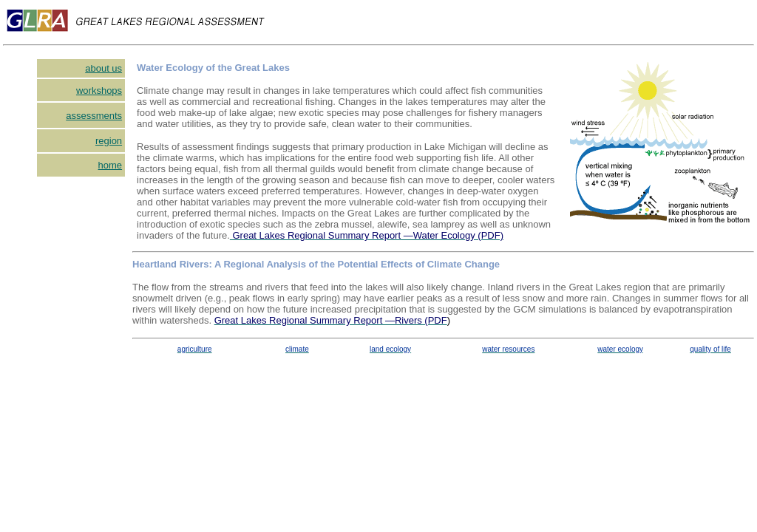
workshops (99, 91)
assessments (94, 116)
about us (103, 68)
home (111, 165)
